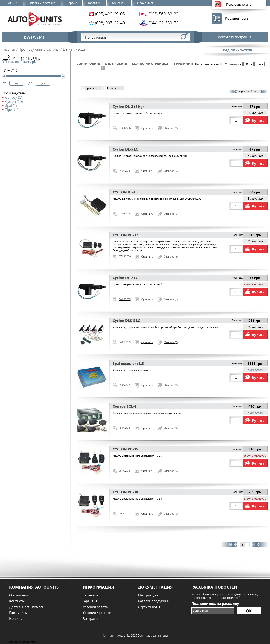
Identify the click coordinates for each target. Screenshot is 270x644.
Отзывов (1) (171, 300)
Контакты (119, 3)
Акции (13, 3)
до (30, 83)
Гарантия (94, 3)
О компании (19, 595)
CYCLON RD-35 (125, 449)
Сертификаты (149, 607)
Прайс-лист (145, 3)
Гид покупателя (237, 50)
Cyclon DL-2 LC (125, 278)
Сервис (72, 3)
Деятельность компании (29, 607)
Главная (9, 49)
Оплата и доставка (42, 3)
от (4, 83)
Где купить (18, 613)
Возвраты (90, 618)
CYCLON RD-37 (125, 235)
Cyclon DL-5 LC (125, 149)
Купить (258, 120)
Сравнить (91, 88)
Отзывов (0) (171, 128)
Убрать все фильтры (20, 62)
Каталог (35, 37)
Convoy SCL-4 (124, 406)
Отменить (113, 88)
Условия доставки (97, 613)
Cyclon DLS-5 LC (126, 320)
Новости (16, 618)
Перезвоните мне (239, 4)
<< (227, 545)
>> (262, 545)
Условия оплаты (96, 607)
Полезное (90, 595)
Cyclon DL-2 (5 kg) (128, 106)
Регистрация (241, 37)
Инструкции (148, 595)
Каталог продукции (154, 601)
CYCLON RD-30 (125, 492)
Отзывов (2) (171, 257)
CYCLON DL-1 (124, 192)
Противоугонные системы (39, 49)
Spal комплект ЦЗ (128, 363)
